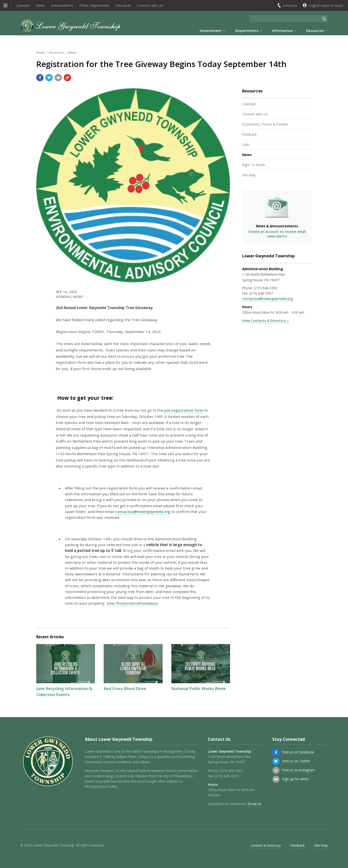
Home (41, 52)
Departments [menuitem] (247, 31)
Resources (57, 52)
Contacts (290, 5)
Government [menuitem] (211, 31)
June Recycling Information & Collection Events (64, 691)
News (40, 5)
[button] (5, 6)
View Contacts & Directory (264, 321)
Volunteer (123, 5)
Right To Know (254, 165)
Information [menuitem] (282, 31)
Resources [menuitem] (315, 31)
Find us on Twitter (296, 761)
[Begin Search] (324, 19)
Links (246, 145)
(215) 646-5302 (266, 288)
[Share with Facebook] (40, 78)
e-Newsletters (62, 5)
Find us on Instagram (299, 770)
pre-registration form (184, 410)
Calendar (23, 5)
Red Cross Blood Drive (125, 688)
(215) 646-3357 (261, 293)
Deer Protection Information (133, 603)
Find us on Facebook (298, 752)
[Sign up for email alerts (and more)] (276, 779)
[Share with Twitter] (49, 78)
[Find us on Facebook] (276, 752)
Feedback (249, 134)
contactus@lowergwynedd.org (143, 512)
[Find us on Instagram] (276, 770)
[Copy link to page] (67, 78)
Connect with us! (150, 5)
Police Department (94, 5)
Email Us (255, 804)
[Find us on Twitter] (276, 761)
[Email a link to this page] (58, 78)
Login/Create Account (326, 5)
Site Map (249, 175)
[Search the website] (285, 19)
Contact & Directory (266, 845)
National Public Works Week (199, 688)
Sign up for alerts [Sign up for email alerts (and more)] (296, 779)
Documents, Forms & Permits (265, 124)
